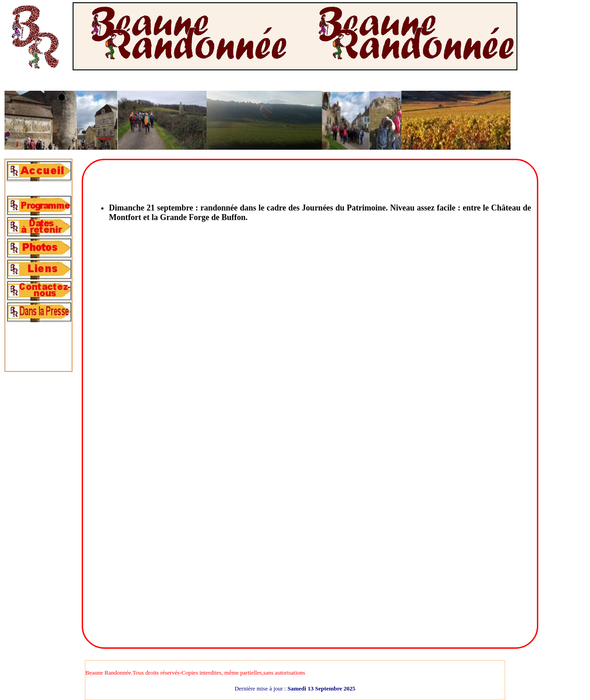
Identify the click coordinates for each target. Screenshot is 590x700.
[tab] (39, 171)
